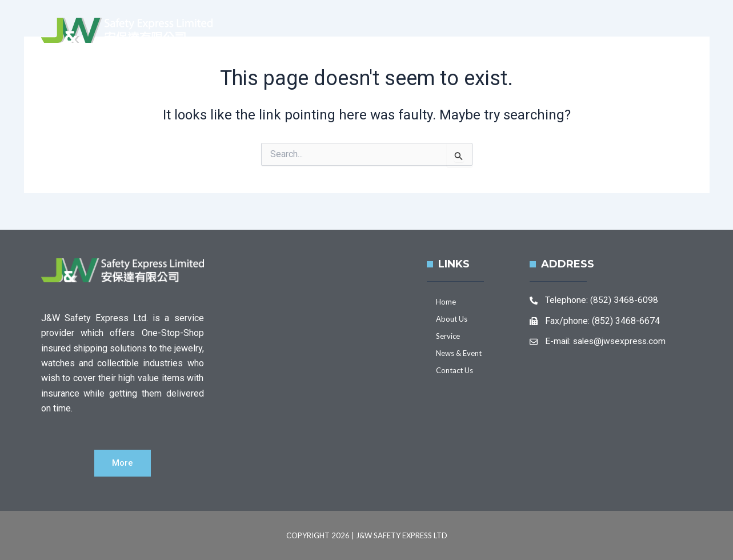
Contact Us (655, 42)
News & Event (568, 42)
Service (490, 42)
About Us (421, 42)
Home (356, 42)
